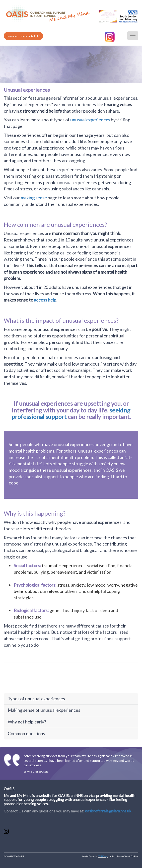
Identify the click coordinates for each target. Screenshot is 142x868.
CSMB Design (103, 856)
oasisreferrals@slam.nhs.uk (108, 811)
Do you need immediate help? (23, 36)
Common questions (26, 733)
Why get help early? (27, 722)
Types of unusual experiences (36, 699)
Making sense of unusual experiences (44, 710)
